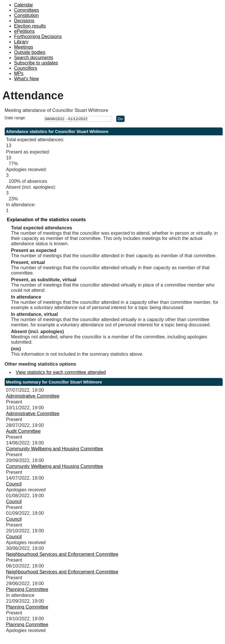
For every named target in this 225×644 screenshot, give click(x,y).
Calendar (24, 5)
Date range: (15, 118)
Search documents (34, 58)
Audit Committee (23, 431)
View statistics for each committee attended (61, 372)
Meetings (24, 47)
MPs (19, 73)
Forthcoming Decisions (38, 36)
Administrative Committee (33, 396)
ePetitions (24, 31)
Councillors (26, 68)
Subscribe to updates (36, 63)
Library (21, 42)
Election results (30, 26)
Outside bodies (30, 52)
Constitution (27, 15)
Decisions (24, 21)
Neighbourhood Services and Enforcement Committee (62, 554)
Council (14, 484)
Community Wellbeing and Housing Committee (55, 449)
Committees (27, 10)
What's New (27, 79)
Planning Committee (27, 589)
